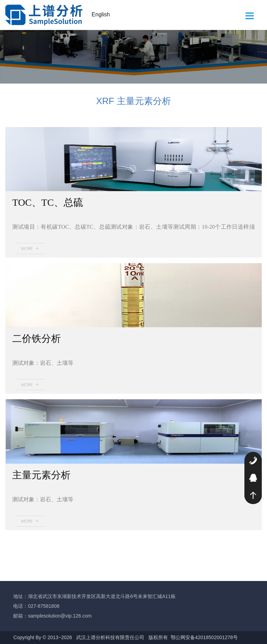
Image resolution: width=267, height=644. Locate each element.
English (101, 14)
